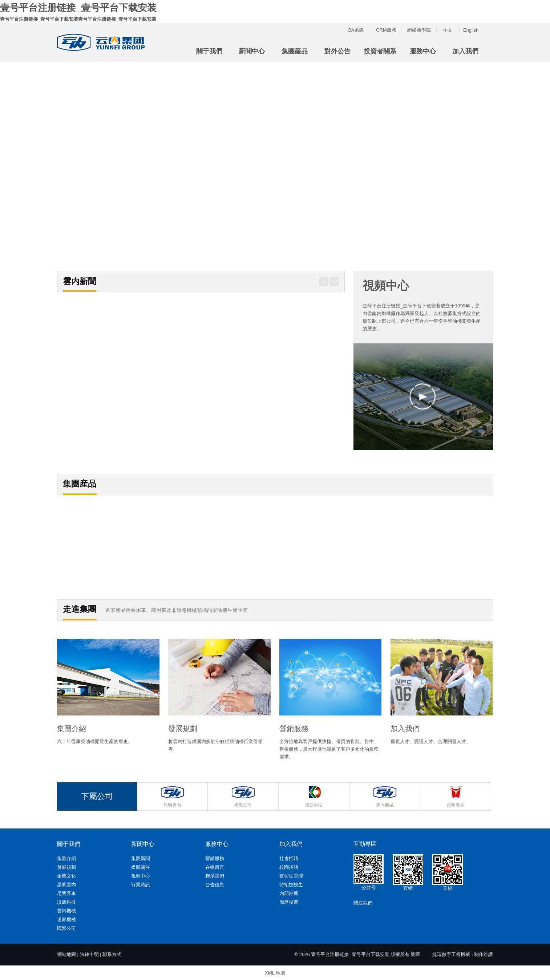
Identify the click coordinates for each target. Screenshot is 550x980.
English (471, 30)
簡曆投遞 (289, 902)
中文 (448, 30)
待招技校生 (291, 884)
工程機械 (461, 954)
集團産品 (295, 51)
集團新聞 (141, 858)
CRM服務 (386, 30)
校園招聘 (289, 867)
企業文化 (66, 876)
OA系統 (356, 30)
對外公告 (337, 51)
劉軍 (416, 954)
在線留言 (215, 867)
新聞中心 (252, 51)
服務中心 (423, 51)
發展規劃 (66, 867)
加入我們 (465, 51)
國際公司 (66, 928)
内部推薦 (289, 893)
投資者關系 (380, 51)
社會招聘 (289, 858)
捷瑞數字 (442, 954)
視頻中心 (141, 876)
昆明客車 (66, 893)
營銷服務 (215, 858)
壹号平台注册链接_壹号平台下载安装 (78, 7)
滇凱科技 (66, 902)
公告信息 (215, 884)
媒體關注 (141, 867)
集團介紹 (66, 858)
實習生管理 (291, 876)
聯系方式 (112, 954)
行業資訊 (141, 884)
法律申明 (89, 954)
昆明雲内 (66, 884)
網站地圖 (66, 954)
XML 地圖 (275, 972)
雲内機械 (66, 910)
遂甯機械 (66, 919)
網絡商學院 (419, 30)
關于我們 (209, 51)
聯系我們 (215, 876)
